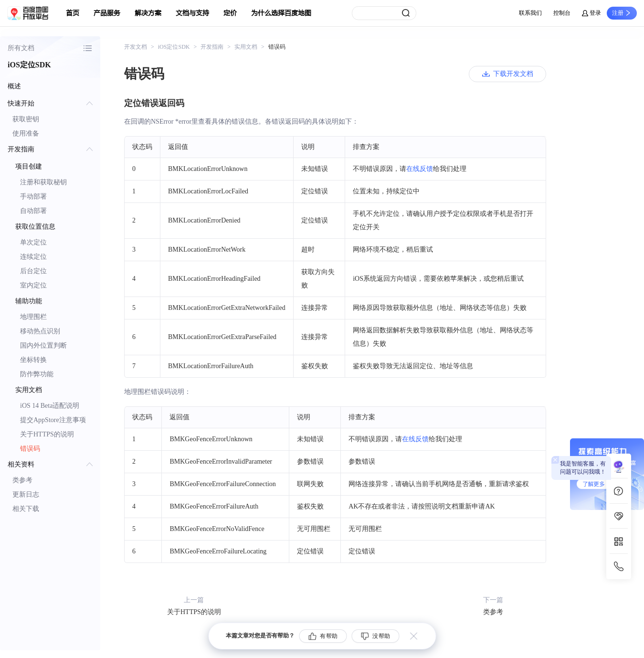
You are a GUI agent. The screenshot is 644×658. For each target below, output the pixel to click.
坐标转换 (33, 360)
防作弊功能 (37, 374)
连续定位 (33, 257)
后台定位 (33, 271)
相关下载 (26, 509)
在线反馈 (420, 169)
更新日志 (26, 494)
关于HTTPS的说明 (47, 434)
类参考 (22, 480)
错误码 (30, 449)
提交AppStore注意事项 (53, 420)
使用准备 (26, 133)
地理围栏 (33, 317)
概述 (14, 86)
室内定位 (33, 285)
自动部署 (33, 211)
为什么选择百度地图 (281, 13)
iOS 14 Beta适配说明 (50, 406)
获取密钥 (26, 119)
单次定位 (33, 242)
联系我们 (530, 13)
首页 (73, 13)
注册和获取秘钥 (43, 182)
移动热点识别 (40, 331)
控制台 (562, 13)
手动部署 (33, 196)
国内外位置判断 (43, 345)
